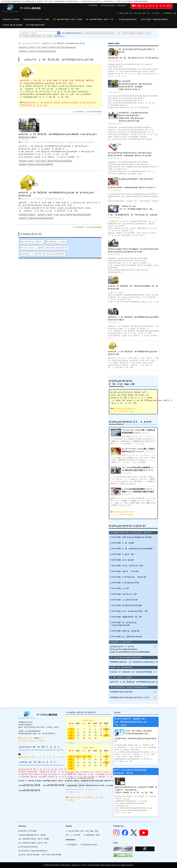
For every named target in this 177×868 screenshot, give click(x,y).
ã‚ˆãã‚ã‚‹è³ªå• (154, 13)
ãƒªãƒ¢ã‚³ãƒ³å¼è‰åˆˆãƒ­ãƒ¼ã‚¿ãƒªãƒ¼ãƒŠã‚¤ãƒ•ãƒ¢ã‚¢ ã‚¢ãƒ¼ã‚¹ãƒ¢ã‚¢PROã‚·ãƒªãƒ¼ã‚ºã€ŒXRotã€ (131, 649)
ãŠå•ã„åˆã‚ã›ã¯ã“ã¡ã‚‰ (152, 6)
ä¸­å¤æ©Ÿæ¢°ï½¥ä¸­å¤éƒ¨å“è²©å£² (68, 19)
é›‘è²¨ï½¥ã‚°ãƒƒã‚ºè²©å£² (35, 25)
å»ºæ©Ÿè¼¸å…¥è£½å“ (28, 215)
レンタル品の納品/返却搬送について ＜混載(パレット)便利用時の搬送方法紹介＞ (138, 492)
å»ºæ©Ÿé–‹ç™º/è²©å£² (11, 19)
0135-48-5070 (32, 790)
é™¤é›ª (148, 33)
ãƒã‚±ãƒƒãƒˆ (48, 36)
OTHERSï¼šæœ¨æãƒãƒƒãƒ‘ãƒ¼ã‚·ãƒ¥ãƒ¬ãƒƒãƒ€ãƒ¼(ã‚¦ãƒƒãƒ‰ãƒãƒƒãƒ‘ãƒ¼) (134, 662)
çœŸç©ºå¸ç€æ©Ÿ (27, 48)
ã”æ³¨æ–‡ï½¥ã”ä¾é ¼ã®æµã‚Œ (131, 13)
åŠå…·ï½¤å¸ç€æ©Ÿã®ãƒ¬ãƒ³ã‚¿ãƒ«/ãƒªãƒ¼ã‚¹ (56, 48)
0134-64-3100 (56, 785)
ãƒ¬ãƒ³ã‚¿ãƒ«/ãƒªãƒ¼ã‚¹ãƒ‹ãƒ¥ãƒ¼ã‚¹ (80, 142)
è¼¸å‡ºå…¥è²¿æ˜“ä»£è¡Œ (12, 25)
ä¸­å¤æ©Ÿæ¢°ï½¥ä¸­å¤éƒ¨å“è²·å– (101, 19)
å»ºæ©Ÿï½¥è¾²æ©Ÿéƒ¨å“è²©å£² (36, 19)
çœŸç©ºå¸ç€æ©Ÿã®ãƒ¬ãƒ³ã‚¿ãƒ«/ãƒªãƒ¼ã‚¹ (37, 51)
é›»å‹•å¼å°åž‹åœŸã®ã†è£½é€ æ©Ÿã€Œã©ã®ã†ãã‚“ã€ (134, 672)
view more (58, 36)
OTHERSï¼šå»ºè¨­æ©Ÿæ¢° (122, 692)
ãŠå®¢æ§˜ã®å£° (169, 13)
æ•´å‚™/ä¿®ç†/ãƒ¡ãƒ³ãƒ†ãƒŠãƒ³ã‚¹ (155, 19)
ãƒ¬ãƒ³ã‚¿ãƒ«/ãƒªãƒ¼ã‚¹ (128, 19)
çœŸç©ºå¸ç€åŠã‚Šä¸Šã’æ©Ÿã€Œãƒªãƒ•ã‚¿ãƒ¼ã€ (64, 43)
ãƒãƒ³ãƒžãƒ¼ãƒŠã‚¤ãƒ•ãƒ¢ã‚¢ (30, 36)
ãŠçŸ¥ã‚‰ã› (94, 5)
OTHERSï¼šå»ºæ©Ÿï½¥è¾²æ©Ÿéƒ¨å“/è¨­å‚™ (130, 697)
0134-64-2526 (32, 785)
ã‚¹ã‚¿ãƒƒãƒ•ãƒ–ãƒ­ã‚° (108, 5)
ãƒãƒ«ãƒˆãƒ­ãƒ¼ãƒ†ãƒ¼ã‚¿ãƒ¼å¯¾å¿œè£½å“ (99, 33)
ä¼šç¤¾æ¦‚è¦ (122, 5)
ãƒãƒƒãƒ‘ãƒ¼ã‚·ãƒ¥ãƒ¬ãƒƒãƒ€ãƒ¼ (131, 33)
